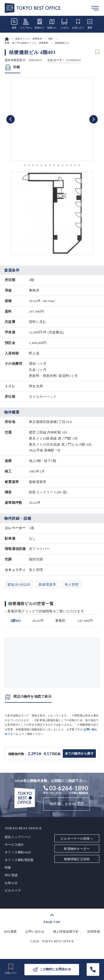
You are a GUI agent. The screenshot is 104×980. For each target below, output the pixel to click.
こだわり (64, 24)
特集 (8, 868)
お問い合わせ (35, 932)
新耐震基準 (47, 585)
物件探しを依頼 (63, 804)
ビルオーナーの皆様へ (77, 839)
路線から (40, 24)
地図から (52, 24)
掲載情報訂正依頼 (77, 859)
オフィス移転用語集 (19, 860)
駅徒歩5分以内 (19, 585)
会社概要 (10, 932)
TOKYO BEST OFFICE (58, 941)
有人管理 (72, 585)
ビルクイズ (13, 890)
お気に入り (78, 24)
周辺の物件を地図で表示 (32, 696)
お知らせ (11, 883)
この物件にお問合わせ (55, 969)
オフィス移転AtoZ (18, 852)
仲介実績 (11, 875)
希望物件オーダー (77, 849)
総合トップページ (18, 837)
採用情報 (94, 932)
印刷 (17, 67)
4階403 (15, 621)
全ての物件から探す (79, 754)
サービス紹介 (14, 845)
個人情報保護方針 (66, 932)
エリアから (26, 24)
